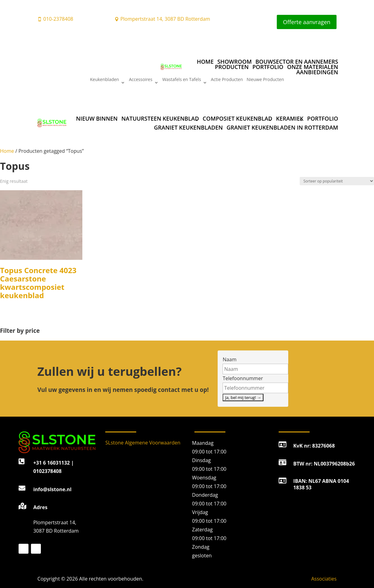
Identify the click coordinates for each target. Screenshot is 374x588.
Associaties (324, 579)
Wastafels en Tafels (182, 80)
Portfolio (268, 67)
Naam (230, 359)
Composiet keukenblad (238, 118)
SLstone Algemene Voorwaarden (143, 443)
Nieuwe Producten (265, 80)
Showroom (235, 61)
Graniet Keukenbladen (188, 127)
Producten (232, 67)
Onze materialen (313, 67)
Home (205, 61)
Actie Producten (227, 80)
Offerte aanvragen (307, 22)
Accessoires (141, 80)
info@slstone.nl (52, 489)
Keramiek (290, 118)
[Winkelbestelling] (337, 181)
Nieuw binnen (97, 118)
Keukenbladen (105, 80)
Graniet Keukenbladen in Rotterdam (283, 127)
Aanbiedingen (317, 72)
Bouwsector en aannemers (297, 61)
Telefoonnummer (243, 378)
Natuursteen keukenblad (160, 118)
